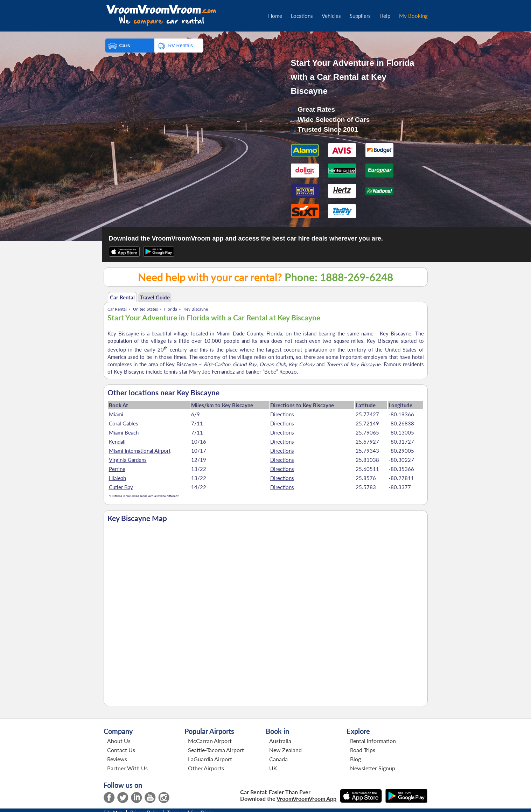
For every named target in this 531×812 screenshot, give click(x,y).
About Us (119, 741)
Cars (125, 46)
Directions (282, 414)
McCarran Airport (210, 741)
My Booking (413, 16)
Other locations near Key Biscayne (163, 393)
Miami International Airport (140, 451)
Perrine (117, 469)
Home (275, 16)
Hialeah (117, 478)
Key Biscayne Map (137, 518)
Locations (302, 16)
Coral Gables (124, 423)
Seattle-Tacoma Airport (216, 750)
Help (385, 16)
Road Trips (363, 750)
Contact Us (121, 750)
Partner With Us (127, 768)
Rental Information (373, 741)
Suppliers (360, 16)
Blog (355, 759)
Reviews (117, 759)
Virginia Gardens (128, 460)
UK (273, 768)
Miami (116, 414)
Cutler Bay (121, 487)
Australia (280, 741)
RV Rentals (181, 46)
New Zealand (285, 750)
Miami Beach (124, 432)
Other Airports (206, 768)
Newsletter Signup (373, 768)
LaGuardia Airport (210, 759)
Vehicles (331, 16)
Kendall (117, 442)
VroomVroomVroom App (306, 799)
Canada (278, 759)
